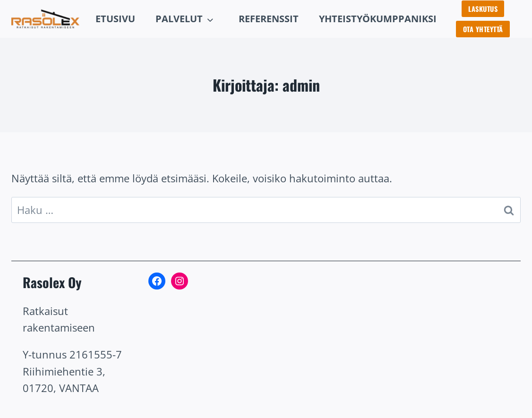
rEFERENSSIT (269, 19)
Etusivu (115, 19)
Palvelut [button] (179, 19)
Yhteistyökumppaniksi (378, 19)
